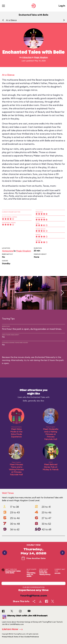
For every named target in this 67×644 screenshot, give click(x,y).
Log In (62, 6)
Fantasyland (8, 251)
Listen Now (13, 629)
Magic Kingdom (41, 57)
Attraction (27, 57)
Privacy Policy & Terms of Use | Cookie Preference (20, 637)
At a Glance (11, 20)
